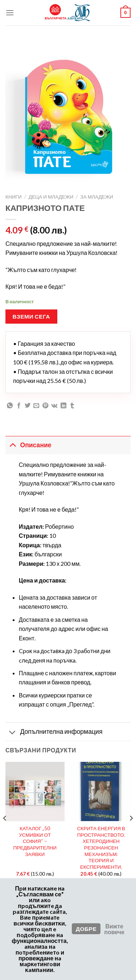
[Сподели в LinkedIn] (63, 406)
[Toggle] (13, 445)
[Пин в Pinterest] (45, 406)
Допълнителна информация (54, 733)
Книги (14, 197)
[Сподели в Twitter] (28, 406)
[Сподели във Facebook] (19, 406)
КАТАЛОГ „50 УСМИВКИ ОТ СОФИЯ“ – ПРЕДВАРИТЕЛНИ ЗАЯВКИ (35, 841)
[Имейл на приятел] (36, 406)
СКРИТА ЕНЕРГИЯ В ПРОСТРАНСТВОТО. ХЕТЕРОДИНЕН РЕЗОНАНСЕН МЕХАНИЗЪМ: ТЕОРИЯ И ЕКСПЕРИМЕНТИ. (101, 848)
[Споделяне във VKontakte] (54, 406)
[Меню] (10, 13)
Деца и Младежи (51, 197)
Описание (28, 445)
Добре (86, 929)
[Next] (131, 833)
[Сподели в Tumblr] (72, 406)
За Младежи (97, 197)
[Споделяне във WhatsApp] (10, 406)
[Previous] (5, 833)
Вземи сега (31, 316)
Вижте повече (114, 929)
